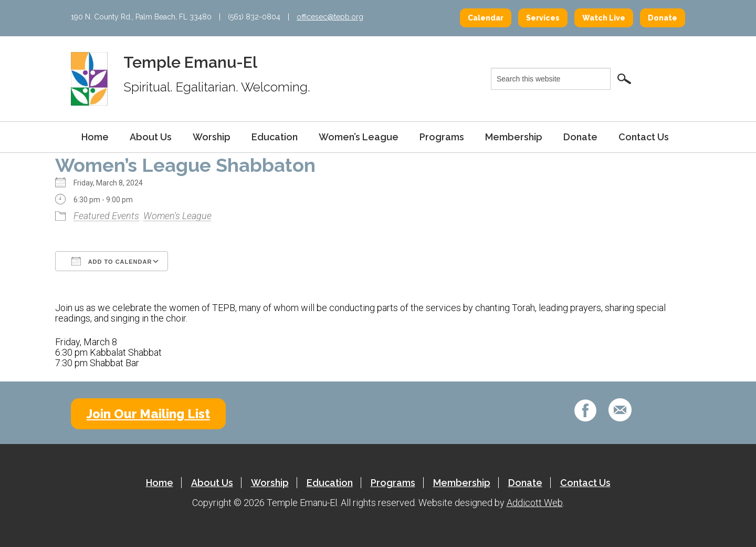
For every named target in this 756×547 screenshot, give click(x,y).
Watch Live (604, 18)
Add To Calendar (112, 261)
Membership (514, 137)
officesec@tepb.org (330, 17)
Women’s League (359, 137)
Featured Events (106, 216)
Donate (663, 18)
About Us (151, 137)
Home (95, 137)
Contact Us (644, 137)
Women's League (177, 216)
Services (543, 18)
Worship (212, 137)
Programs (442, 137)
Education (275, 137)
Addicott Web (535, 503)
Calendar (486, 18)
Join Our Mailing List (148, 414)
